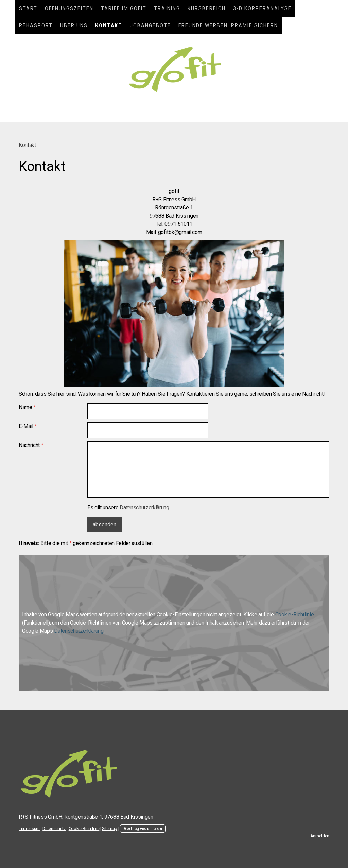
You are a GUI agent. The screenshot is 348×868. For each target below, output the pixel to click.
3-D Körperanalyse (262, 8)
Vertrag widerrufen (143, 828)
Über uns (74, 25)
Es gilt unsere (128, 507)
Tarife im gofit (124, 8)
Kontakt (109, 25)
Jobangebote (150, 25)
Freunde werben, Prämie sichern (228, 25)
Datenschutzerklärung (144, 507)
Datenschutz (54, 828)
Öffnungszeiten (69, 8)
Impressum (29, 828)
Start (28, 8)
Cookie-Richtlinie (295, 615)
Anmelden (320, 836)
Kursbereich (207, 8)
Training (167, 8)
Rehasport (36, 25)
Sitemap (110, 828)
